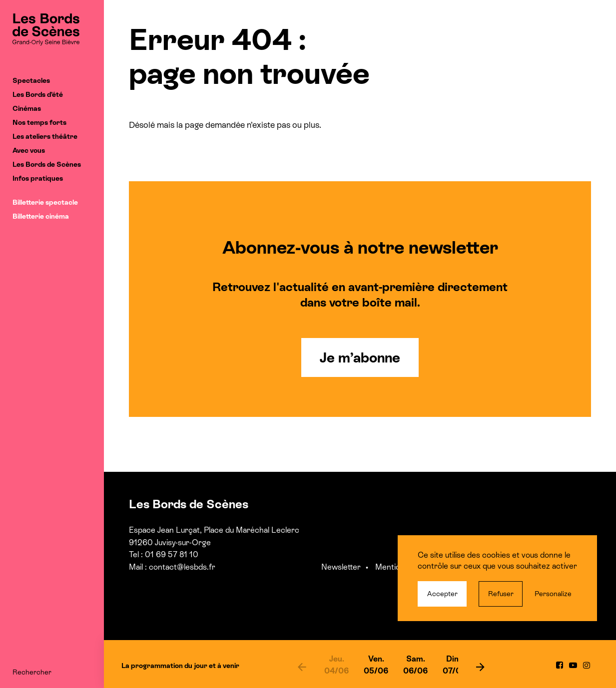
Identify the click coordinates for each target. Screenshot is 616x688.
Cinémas (27, 108)
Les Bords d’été (38, 94)
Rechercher (32, 672)
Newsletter (341, 567)
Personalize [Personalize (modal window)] (553, 594)
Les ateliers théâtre (45, 136)
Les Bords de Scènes (47, 164)
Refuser (501, 594)
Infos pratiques (38, 178)
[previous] (302, 667)
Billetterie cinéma (41, 216)
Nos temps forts (39, 122)
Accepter (442, 594)
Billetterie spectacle (45, 202)
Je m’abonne (360, 357)
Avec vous (29, 150)
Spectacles (31, 80)
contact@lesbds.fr (182, 567)
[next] (481, 667)
